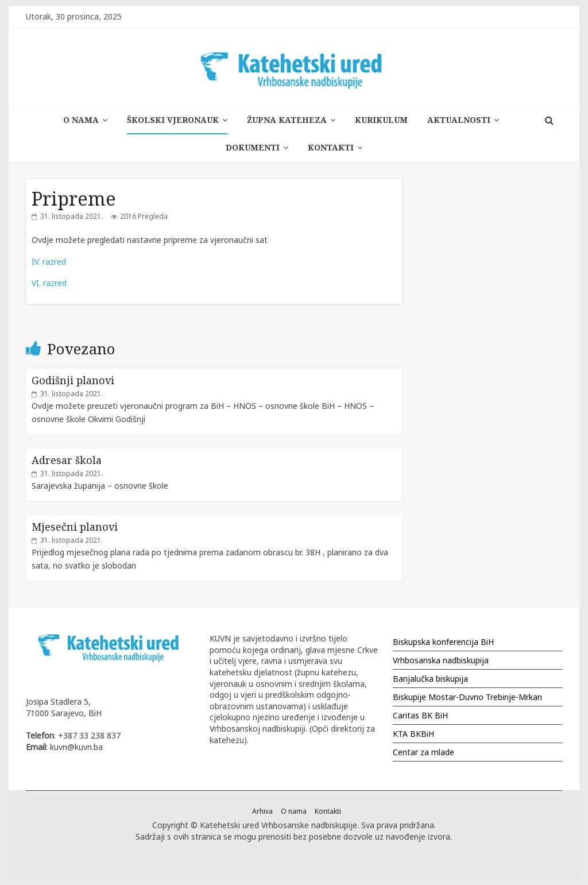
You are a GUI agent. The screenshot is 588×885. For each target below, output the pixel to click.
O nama (81, 120)
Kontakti (331, 147)
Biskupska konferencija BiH (443, 642)
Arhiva (262, 811)
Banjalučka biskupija (430, 679)
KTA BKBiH (413, 734)
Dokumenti (253, 147)
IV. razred (49, 262)
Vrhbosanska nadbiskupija (441, 660)
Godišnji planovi (73, 380)
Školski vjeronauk (173, 120)
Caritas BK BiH (420, 715)
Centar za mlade (423, 752)
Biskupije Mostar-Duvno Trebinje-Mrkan (467, 697)
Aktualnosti (459, 120)
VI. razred (49, 283)
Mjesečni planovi (75, 527)
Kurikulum (381, 120)
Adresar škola (67, 460)
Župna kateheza (287, 120)
